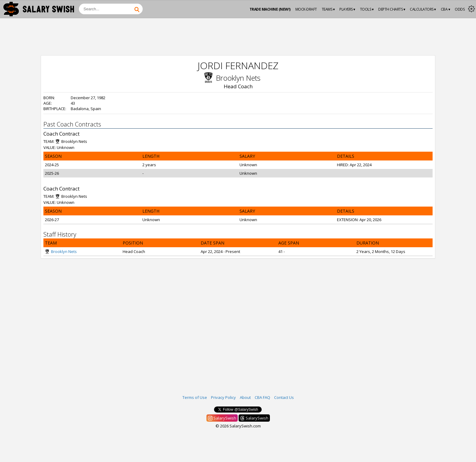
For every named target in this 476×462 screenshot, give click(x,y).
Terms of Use (195, 397)
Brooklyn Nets (238, 78)
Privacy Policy (223, 397)
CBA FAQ (262, 397)
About (245, 397)
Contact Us (284, 397)
